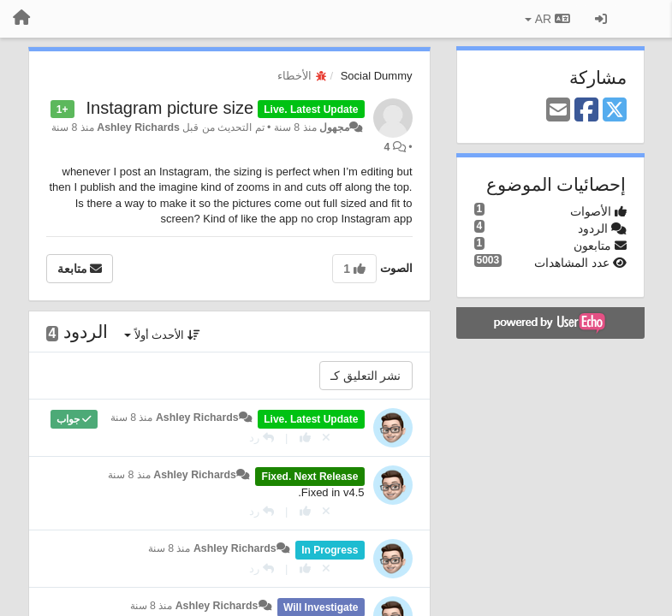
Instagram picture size (169, 108)
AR (547, 19)
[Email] (558, 111)
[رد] (262, 438)
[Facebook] (586, 111)
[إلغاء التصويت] (326, 438)
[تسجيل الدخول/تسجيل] (601, 19)
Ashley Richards (138, 127)
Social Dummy (377, 76)
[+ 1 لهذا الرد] (305, 438)
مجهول (334, 127)
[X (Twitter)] (615, 111)
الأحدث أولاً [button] (162, 335)
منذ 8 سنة (132, 418)
